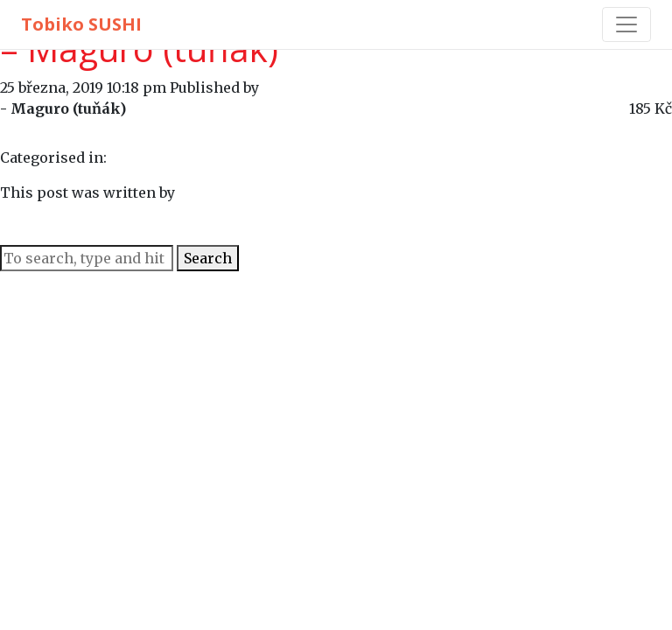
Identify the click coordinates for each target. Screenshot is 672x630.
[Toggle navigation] (626, 24)
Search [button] (208, 258)
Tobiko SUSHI (81, 24)
